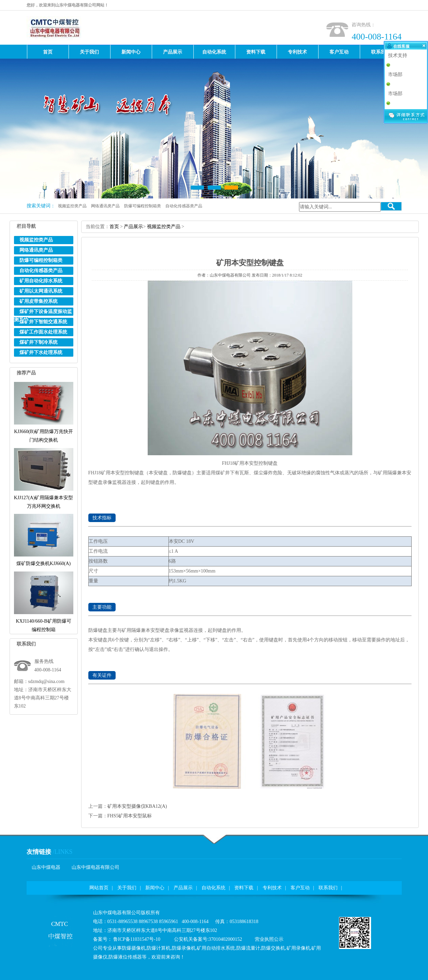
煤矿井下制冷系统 (39, 342)
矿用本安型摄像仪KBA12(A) (137, 806)
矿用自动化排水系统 (41, 281)
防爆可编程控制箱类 (143, 206)
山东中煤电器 (46, 867)
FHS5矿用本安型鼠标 (130, 816)
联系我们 (328, 888)
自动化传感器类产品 (184, 206)
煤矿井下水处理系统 (41, 352)
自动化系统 (213, 888)
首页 (114, 227)
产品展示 (133, 227)
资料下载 (244, 888)
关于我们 (127, 888)
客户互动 (300, 888)
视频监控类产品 (72, 206)
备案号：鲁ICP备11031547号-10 (127, 939)
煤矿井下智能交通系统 (43, 322)
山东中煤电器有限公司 (95, 867)
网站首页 (99, 888)
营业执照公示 (269, 939)
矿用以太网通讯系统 (41, 291)
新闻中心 (155, 888)
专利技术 (272, 888)
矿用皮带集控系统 (39, 301)
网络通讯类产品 (105, 206)
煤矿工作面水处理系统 (43, 332)
